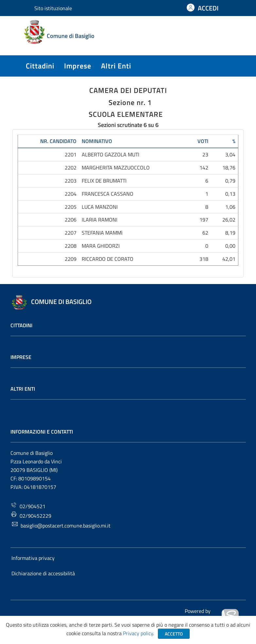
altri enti (116, 66)
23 (205, 154)
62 (205, 233)
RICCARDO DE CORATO (108, 259)
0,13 (230, 194)
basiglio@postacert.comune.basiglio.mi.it (61, 525)
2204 (71, 194)
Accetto (174, 634)
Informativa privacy (33, 558)
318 (204, 259)
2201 (71, 154)
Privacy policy (138, 633)
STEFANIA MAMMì (102, 233)
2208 (71, 246)
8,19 (230, 233)
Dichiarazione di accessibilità (43, 573)
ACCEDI (208, 8)
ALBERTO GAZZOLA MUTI (111, 154)
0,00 (230, 246)
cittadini (40, 66)
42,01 (229, 259)
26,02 (229, 220)
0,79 (230, 181)
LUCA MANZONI (100, 207)
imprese (78, 66)
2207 (71, 233)
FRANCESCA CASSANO (108, 194)
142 (204, 168)
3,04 (230, 154)
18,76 (229, 168)
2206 (71, 220)
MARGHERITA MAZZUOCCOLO (116, 168)
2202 (71, 168)
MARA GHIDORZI (101, 246)
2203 (71, 181)
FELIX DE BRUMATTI (104, 181)
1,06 (230, 207)
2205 (71, 207)
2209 (71, 259)
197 (204, 220)
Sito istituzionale (53, 8)
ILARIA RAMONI (100, 220)
